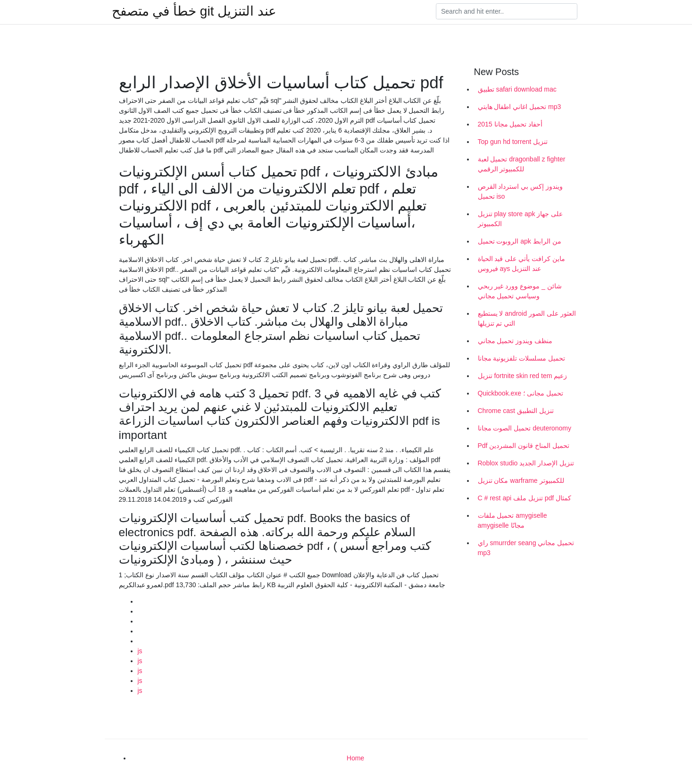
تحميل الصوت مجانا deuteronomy (525, 428)
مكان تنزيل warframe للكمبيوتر (521, 481)
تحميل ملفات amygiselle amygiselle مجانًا (513, 520)
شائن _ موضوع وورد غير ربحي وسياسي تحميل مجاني (520, 291)
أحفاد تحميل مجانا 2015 (510, 124)
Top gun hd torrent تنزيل (513, 142)
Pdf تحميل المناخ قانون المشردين (524, 446)
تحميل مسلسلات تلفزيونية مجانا (522, 358)
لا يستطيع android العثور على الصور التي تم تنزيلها (527, 318)
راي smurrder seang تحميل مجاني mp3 (526, 548)
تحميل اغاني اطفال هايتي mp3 (520, 107)
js (140, 651)
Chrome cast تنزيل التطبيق (516, 411)
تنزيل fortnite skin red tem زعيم (523, 376)
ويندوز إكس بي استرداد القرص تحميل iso (521, 191)
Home (355, 758)
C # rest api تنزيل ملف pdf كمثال (525, 498)
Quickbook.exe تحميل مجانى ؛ (521, 393)
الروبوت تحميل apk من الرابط (520, 241)
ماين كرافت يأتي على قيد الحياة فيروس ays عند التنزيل (521, 264)
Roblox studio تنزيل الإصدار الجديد (526, 463)
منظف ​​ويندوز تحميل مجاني (515, 341)
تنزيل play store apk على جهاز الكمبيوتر (521, 219)
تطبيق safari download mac (517, 89)
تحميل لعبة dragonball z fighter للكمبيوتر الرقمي (522, 164)
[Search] (507, 11)
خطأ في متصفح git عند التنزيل (194, 11)
